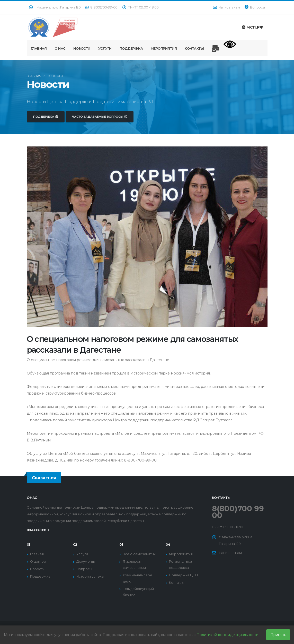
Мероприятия (164, 48)
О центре (38, 562)
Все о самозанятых (139, 554)
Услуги (105, 48)
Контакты (194, 48)
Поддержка (131, 48)
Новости (82, 48)
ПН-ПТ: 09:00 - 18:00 (141, 7)
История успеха (90, 576)
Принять (278, 635)
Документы (86, 562)
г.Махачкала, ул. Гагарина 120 (55, 7)
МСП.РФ (253, 27)
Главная (39, 48)
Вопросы (255, 7)
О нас (60, 48)
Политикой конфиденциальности (228, 635)
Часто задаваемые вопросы (100, 120)
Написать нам (226, 7)
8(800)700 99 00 (238, 512)
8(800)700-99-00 (101, 7)
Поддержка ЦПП (183, 575)
